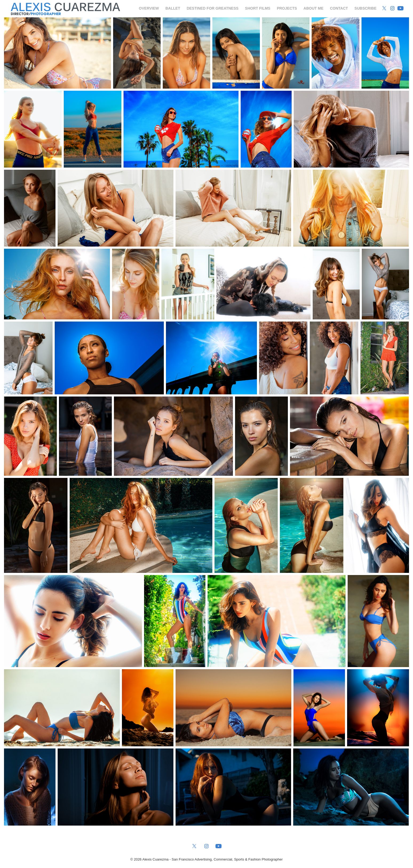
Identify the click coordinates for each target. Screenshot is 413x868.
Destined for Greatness (213, 8)
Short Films (258, 8)
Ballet (173, 8)
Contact (339, 8)
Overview (149, 8)
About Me (314, 8)
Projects (287, 8)
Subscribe (366, 8)
